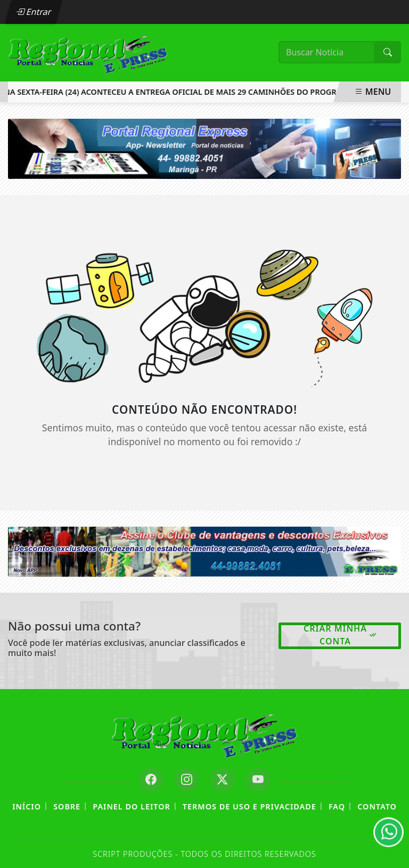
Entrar (34, 12)
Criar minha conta (341, 635)
